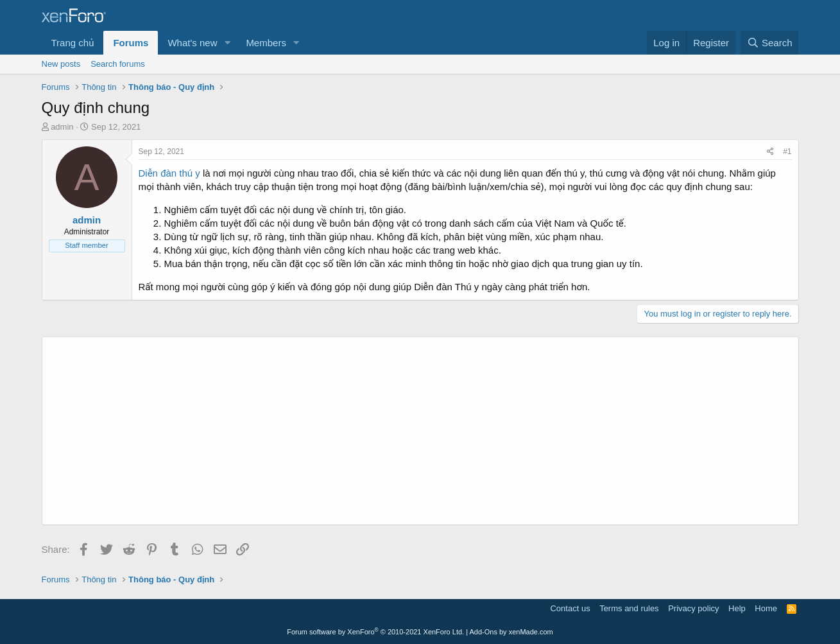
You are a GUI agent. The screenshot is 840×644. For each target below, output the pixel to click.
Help (737, 608)
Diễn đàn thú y (171, 173)
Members (266, 43)
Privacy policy (693, 608)
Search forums (118, 64)
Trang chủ (73, 43)
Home (766, 608)
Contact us (570, 608)
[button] (227, 43)
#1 (787, 152)
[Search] (770, 43)
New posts (61, 64)
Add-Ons (484, 632)
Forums (131, 43)
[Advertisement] (420, 431)
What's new (192, 43)
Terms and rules (629, 608)
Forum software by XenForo (375, 632)
